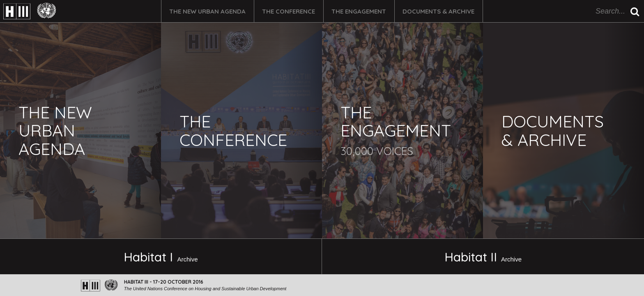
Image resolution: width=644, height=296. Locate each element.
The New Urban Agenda (207, 11)
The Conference (289, 11)
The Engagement (359, 11)
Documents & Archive (438, 11)
